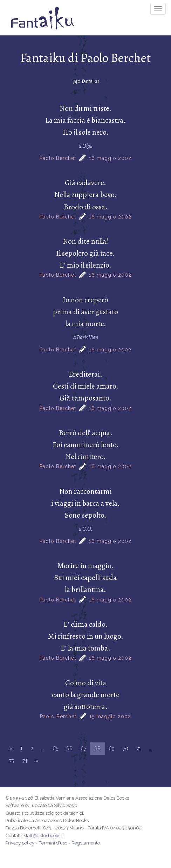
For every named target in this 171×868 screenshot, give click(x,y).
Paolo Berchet (58, 158)
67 (83, 748)
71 (139, 748)
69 (112, 748)
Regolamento (86, 843)
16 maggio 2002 (110, 158)
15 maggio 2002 (110, 716)
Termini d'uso (53, 843)
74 (25, 761)
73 (12, 761)
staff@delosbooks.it (44, 835)
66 (69, 748)
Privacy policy (20, 843)
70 (125, 748)
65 (55, 748)
